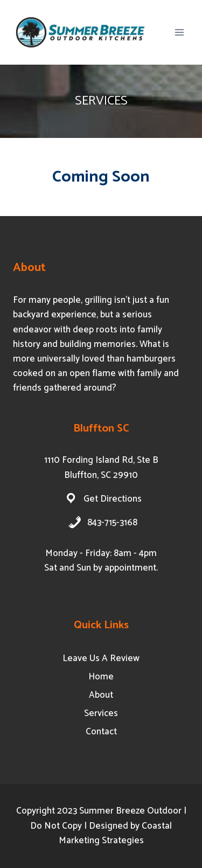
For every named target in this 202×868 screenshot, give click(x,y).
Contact (101, 732)
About (101, 695)
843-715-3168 (112, 523)
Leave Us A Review (101, 658)
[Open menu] (179, 32)
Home (101, 677)
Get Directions (113, 499)
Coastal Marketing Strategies (116, 833)
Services (101, 713)
